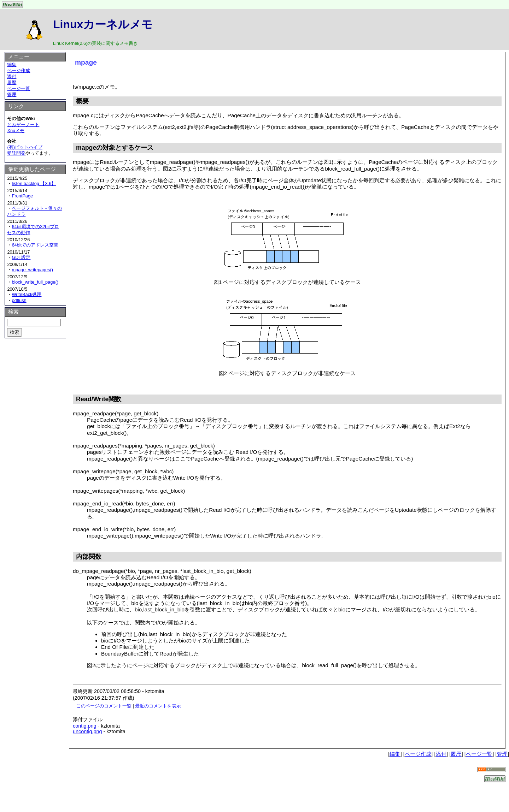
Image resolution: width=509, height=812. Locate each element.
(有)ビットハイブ (25, 147)
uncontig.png (87, 731)
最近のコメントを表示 (158, 706)
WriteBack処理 (27, 294)
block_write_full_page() (35, 282)
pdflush (19, 300)
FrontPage (22, 196)
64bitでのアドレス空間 (35, 245)
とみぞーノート (23, 125)
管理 (12, 94)
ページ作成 (19, 70)
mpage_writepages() (32, 270)
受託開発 (16, 153)
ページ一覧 (19, 88)
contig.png (84, 726)
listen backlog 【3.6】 (34, 183)
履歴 (12, 82)
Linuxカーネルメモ (103, 24)
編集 (12, 64)
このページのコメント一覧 (104, 706)
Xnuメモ (16, 131)
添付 (12, 76)
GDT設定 (21, 257)
